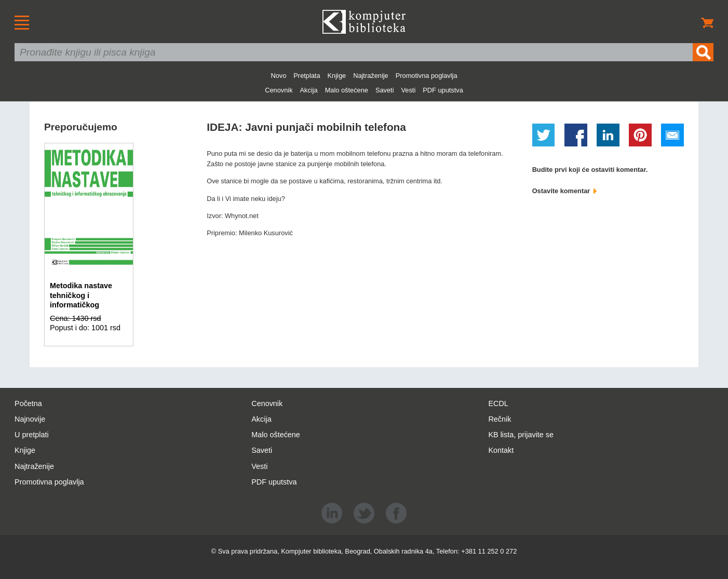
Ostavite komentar (564, 191)
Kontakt (501, 450)
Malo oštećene (347, 90)
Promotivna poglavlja (427, 76)
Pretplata (307, 76)
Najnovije (30, 419)
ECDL (498, 403)
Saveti (385, 90)
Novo (278, 76)
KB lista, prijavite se (521, 435)
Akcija (309, 90)
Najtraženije (371, 76)
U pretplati (32, 435)
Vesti (409, 90)
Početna (28, 403)
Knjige (337, 76)
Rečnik (500, 419)
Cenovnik (279, 90)
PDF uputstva (443, 90)
